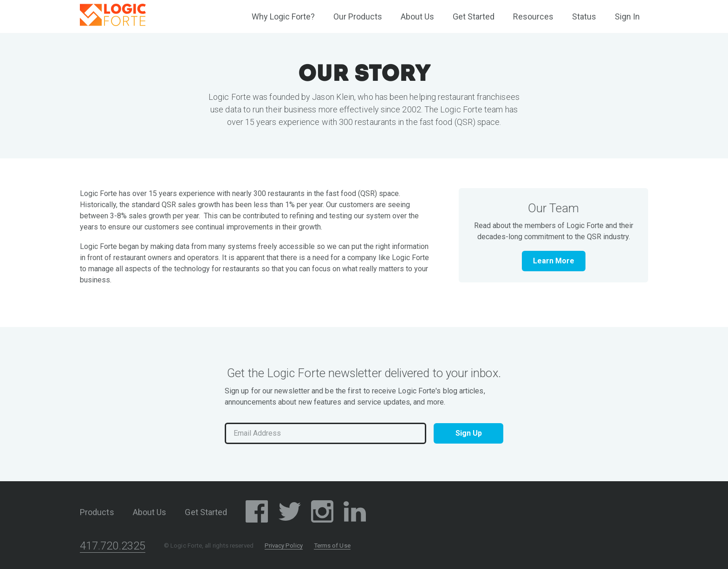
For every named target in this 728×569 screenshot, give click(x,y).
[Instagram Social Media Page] (322, 513)
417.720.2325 (113, 546)
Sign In (627, 16)
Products (97, 512)
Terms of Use (332, 546)
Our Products (358, 16)
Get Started (474, 16)
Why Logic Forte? (283, 16)
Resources (533, 16)
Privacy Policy (284, 546)
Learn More (554, 261)
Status (584, 16)
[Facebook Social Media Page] (257, 513)
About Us (417, 16)
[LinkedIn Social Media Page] (355, 513)
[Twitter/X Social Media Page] (290, 513)
